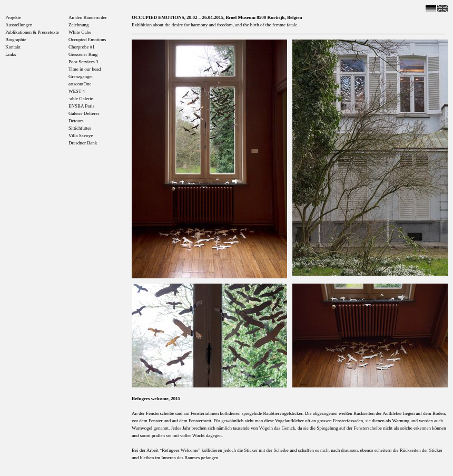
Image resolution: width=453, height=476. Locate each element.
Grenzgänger (81, 76)
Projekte (13, 17)
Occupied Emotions (87, 40)
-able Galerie (81, 99)
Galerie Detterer (84, 113)
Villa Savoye (81, 135)
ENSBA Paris (81, 106)
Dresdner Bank (83, 143)
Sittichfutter (80, 128)
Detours (76, 121)
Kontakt (13, 47)
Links (11, 54)
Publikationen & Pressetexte (32, 32)
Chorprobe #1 (82, 47)
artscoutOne (80, 84)
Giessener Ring (83, 54)
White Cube (80, 32)
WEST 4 (77, 91)
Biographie (16, 40)
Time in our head (85, 69)
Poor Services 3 (83, 62)
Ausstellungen (19, 25)
